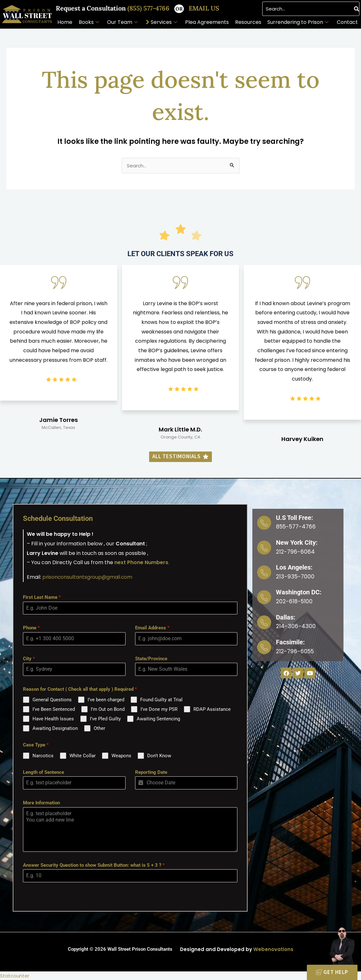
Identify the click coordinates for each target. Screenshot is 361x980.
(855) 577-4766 (149, 8)
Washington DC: (299, 591)
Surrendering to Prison (298, 22)
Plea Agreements (207, 22)
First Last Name (42, 597)
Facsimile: (290, 641)
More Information (41, 803)
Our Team (122, 22)
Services (164, 22)
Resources (248, 22)
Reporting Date (151, 772)
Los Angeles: (294, 567)
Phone (31, 628)
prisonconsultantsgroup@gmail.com (88, 577)
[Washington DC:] (264, 597)
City (29, 658)
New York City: (297, 542)
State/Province (151, 658)
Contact (347, 22)
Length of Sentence (43, 772)
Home (65, 22)
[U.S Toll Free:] (264, 522)
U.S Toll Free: (295, 518)
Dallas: (286, 616)
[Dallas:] (264, 621)
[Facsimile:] (264, 646)
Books (89, 22)
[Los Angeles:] (264, 572)
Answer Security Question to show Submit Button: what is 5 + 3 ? (94, 865)
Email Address (152, 628)
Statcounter (15, 976)
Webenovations (273, 949)
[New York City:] (264, 547)
